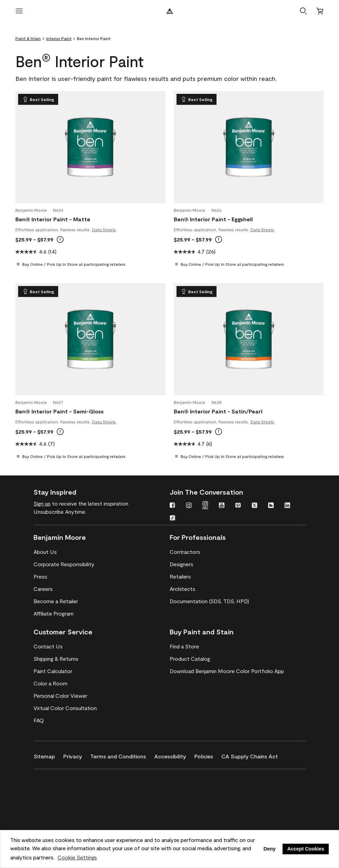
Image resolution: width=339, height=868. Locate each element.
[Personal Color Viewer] (60, 696)
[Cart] (320, 11)
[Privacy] (77, 755)
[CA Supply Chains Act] (254, 755)
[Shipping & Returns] (56, 659)
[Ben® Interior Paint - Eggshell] (249, 147)
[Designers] (181, 564)
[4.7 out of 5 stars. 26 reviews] (249, 252)
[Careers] (43, 589)
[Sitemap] (48, 755)
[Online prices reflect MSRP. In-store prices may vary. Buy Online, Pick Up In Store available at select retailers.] (60, 239)
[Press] (40, 576)
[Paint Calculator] (53, 671)
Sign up (42, 503)
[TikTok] (172, 519)
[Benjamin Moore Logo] (170, 11)
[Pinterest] (238, 506)
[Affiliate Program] (54, 613)
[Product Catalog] (190, 659)
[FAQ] (39, 720)
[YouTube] (222, 506)
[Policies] (208, 755)
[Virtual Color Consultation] (65, 708)
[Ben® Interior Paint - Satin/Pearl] (249, 339)
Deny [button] (269, 849)
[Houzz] (271, 506)
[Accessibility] (174, 755)
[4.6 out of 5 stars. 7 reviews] (90, 444)
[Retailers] (180, 576)
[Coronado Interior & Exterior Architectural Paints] (67, 819)
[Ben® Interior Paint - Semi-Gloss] (90, 339)
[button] (303, 11)
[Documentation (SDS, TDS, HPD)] (209, 601)
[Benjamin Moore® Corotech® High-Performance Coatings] (67, 779)
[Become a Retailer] (56, 601)
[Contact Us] (48, 646)
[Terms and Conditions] (122, 755)
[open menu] (19, 11)
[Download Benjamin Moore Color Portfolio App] (227, 671)
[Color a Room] (50, 683)
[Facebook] (172, 506)
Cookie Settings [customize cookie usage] (77, 857)
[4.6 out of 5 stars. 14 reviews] (90, 252)
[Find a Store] (184, 646)
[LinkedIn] (287, 506)
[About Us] (45, 552)
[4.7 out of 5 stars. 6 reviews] (249, 444)
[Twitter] (255, 506)
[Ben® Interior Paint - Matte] (90, 147)
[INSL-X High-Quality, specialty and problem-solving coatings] (67, 799)
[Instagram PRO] (205, 506)
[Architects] (182, 589)
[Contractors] (185, 552)
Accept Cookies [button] (306, 849)
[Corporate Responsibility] (64, 564)
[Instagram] (189, 506)
